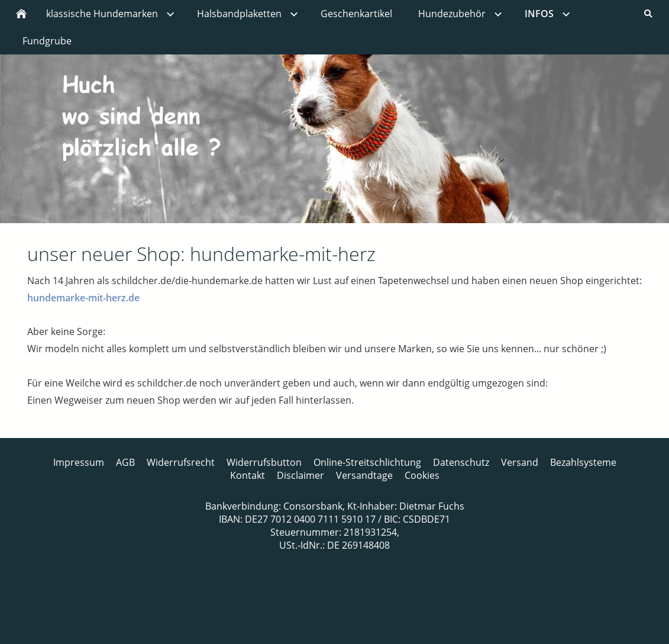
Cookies (422, 475)
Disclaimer (300, 475)
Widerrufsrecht (181, 462)
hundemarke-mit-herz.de (83, 298)
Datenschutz (461, 462)
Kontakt (248, 475)
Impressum (79, 462)
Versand (520, 462)
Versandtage (364, 475)
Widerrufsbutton (264, 462)
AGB (125, 462)
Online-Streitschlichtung (367, 462)
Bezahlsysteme (583, 462)
